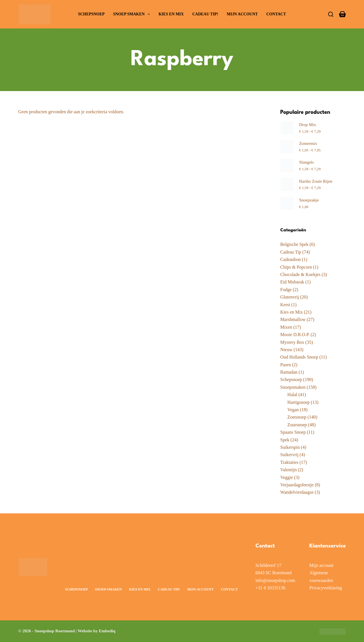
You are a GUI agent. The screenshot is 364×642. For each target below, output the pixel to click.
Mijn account (242, 14)
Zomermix (308, 143)
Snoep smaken (133, 14)
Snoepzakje (309, 200)
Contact (276, 14)
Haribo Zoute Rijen (316, 181)
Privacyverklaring (326, 588)
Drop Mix (308, 125)
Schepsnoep (91, 14)
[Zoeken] (331, 14)
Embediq (107, 631)
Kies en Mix (171, 14)
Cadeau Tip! (205, 14)
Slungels (307, 162)
